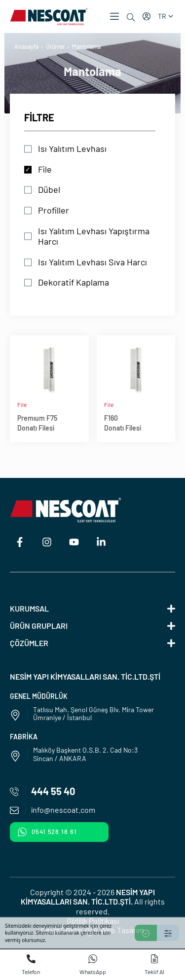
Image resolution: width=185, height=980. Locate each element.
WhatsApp (93, 965)
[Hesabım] (147, 16)
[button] (114, 16)
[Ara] (131, 17)
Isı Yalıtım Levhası (72, 149)
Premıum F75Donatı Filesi (37, 423)
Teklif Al (154, 965)
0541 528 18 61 (47, 832)
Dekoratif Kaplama (74, 282)
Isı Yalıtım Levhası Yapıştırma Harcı (94, 236)
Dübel (49, 190)
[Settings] (168, 933)
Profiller (54, 210)
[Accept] (146, 933)
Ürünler (55, 46)
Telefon (31, 965)
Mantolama (86, 46)
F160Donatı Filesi (123, 423)
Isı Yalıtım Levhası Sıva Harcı (92, 262)
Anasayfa (26, 46)
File (45, 169)
